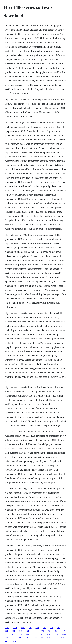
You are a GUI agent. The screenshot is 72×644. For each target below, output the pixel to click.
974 (50, 631)
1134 (14, 641)
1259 (37, 628)
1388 (35, 638)
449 (7, 641)
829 (49, 634)
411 (20, 638)
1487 (56, 634)
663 (27, 631)
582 (42, 634)
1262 (28, 638)
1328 (15, 628)
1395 (64, 634)
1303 (7, 628)
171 (64, 631)
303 (45, 628)
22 (42, 638)
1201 (23, 628)
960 (58, 628)
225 (52, 628)
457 (21, 634)
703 (21, 631)
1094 (28, 634)
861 (14, 631)
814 (49, 638)
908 (14, 634)
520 (7, 631)
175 (7, 638)
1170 (42, 631)
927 (14, 638)
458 (62, 638)
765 (35, 634)
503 (30, 628)
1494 (35, 631)
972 (7, 634)
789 (56, 638)
